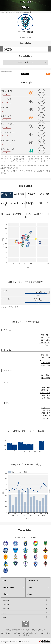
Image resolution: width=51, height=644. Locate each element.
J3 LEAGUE (6, 609)
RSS (48, 74)
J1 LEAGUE (6, 600)
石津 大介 (45, 337)
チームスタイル (25, 62)
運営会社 (34, 630)
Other (4, 617)
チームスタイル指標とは (25, 161)
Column (5, 594)
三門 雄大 (45, 363)
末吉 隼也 (45, 340)
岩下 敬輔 (45, 378)
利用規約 (8, 630)
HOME (2, 12)
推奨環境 (14, 630)
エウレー (46, 345)
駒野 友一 (45, 335)
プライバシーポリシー (24, 630)
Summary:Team (33, 581)
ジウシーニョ (45, 343)
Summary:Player (8, 587)
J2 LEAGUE (6, 605)
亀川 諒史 (45, 375)
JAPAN (30, 587)
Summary (5, 613)
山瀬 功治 (45, 365)
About (30, 594)
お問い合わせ (42, 630)
